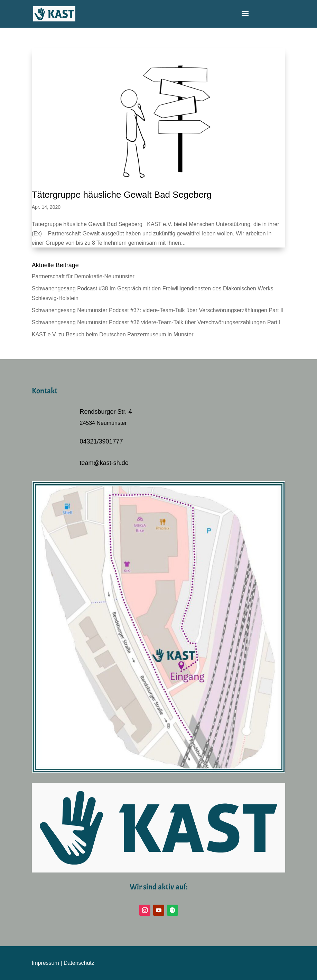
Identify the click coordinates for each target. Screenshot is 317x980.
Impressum (45, 963)
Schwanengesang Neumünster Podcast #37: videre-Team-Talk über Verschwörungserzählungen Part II (158, 310)
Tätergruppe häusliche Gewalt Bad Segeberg (122, 195)
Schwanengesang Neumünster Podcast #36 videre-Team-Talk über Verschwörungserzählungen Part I (156, 322)
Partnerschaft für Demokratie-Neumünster (83, 276)
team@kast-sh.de (104, 463)
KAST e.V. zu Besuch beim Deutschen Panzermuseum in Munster (113, 334)
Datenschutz (79, 963)
